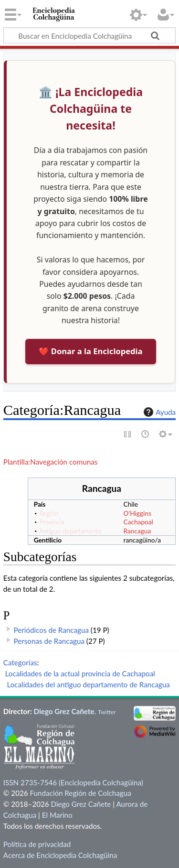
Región (48, 513)
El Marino (57, 815)
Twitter (107, 712)
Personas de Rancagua (49, 641)
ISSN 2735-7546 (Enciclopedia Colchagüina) (73, 782)
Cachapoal (138, 522)
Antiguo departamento (70, 531)
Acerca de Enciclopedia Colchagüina (60, 855)
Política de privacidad (37, 844)
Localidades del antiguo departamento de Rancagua (88, 684)
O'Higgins (137, 513)
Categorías (20, 662)
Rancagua (137, 531)
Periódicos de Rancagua (51, 630)
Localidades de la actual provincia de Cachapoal (80, 673)
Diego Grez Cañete (64, 711)
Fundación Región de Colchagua (80, 793)
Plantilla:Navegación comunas (50, 462)
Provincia (52, 522)
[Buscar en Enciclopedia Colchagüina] (89, 35)
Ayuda (158, 412)
